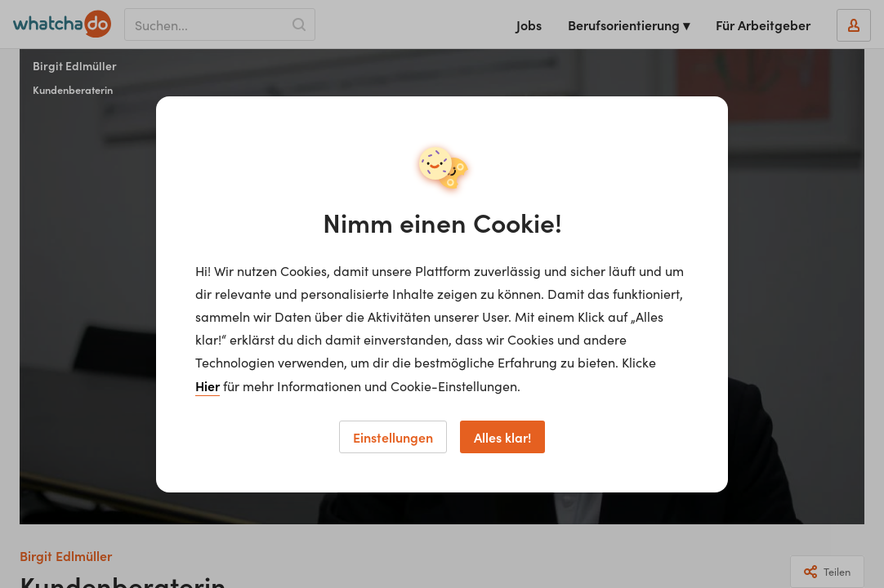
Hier (208, 385)
